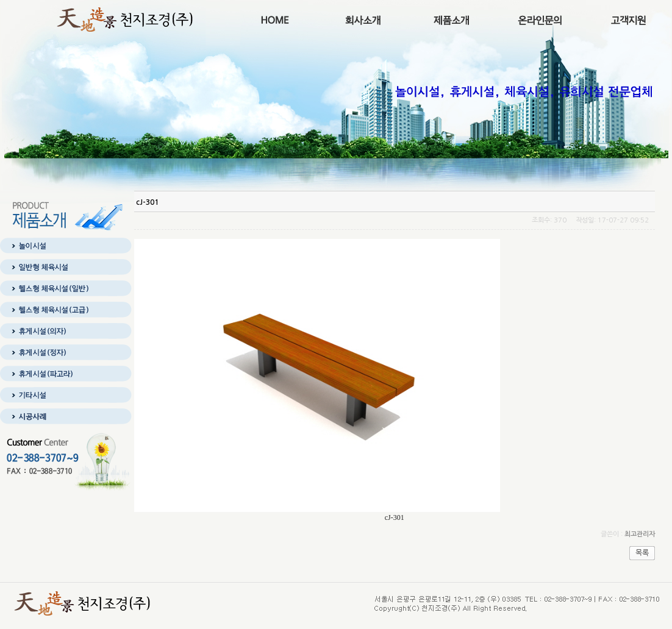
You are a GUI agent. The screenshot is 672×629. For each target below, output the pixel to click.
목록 (642, 553)
